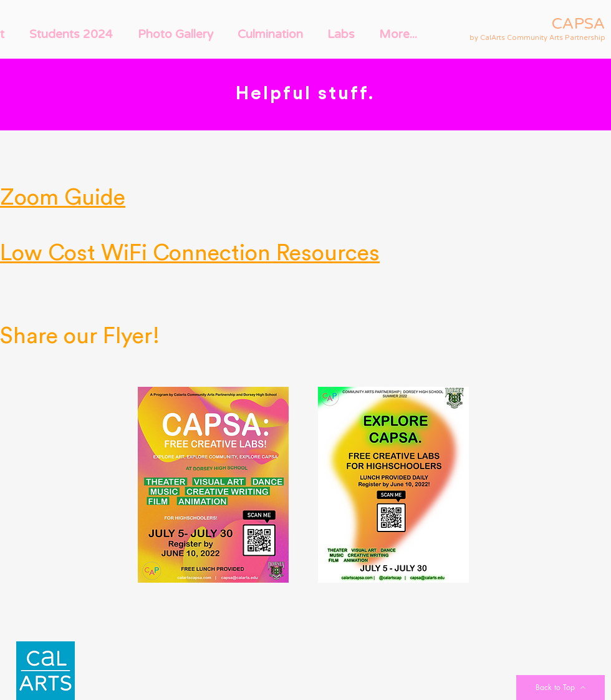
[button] (71, 34)
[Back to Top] (560, 688)
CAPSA (579, 24)
